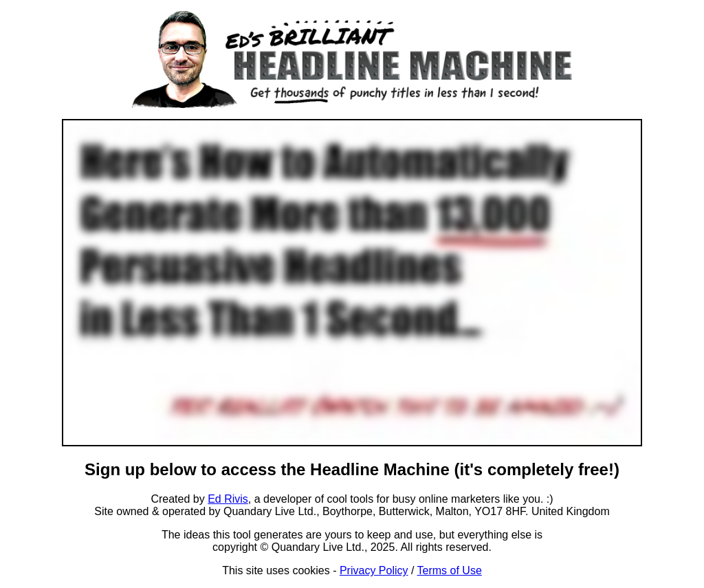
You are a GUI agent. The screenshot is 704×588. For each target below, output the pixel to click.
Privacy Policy (374, 570)
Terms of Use (450, 570)
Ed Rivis (228, 499)
